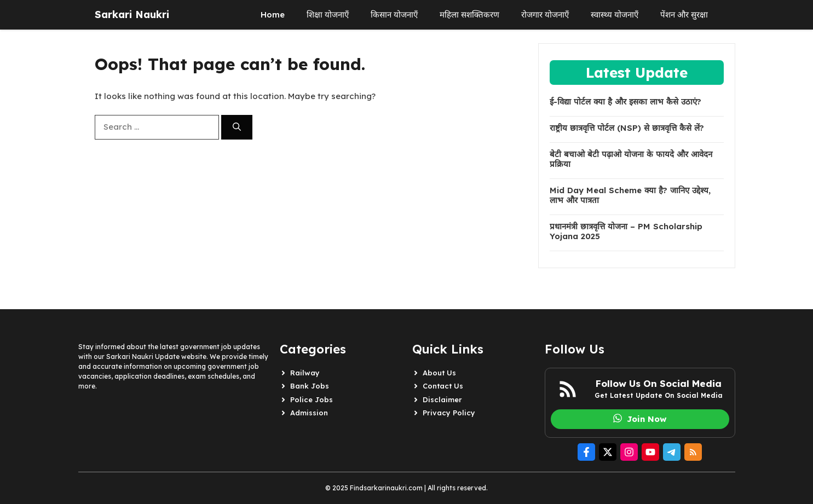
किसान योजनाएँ (394, 15)
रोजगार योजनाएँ (545, 15)
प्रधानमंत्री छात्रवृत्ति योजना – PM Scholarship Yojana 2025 (626, 231)
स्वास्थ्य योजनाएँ (615, 15)
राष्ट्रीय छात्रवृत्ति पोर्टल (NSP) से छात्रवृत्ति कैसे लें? (627, 128)
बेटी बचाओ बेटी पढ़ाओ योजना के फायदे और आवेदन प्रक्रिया (631, 159)
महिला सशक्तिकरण (469, 15)
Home (273, 15)
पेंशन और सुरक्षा (684, 15)
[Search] (237, 127)
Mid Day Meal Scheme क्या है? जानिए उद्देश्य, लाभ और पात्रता (630, 195)
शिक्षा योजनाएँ (328, 15)
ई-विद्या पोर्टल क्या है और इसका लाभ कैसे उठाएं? (625, 102)
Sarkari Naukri (132, 15)
